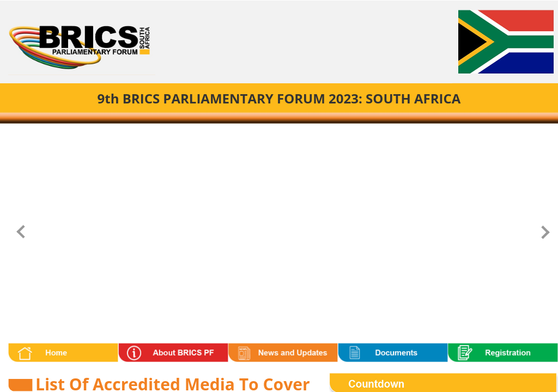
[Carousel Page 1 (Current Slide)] (266, 134)
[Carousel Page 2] (278, 134)
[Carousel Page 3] (289, 134)
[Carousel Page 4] (301, 134)
